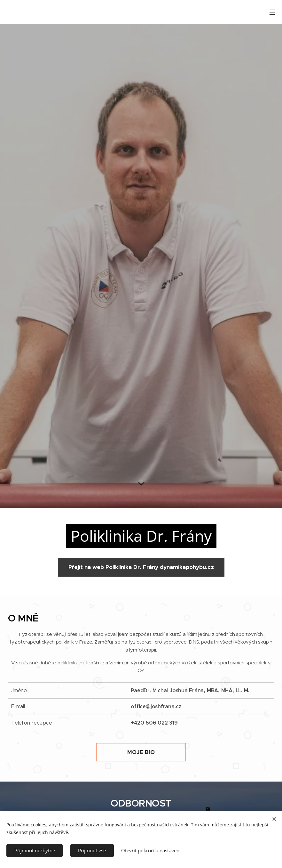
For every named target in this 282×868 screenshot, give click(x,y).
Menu (272, 12)
